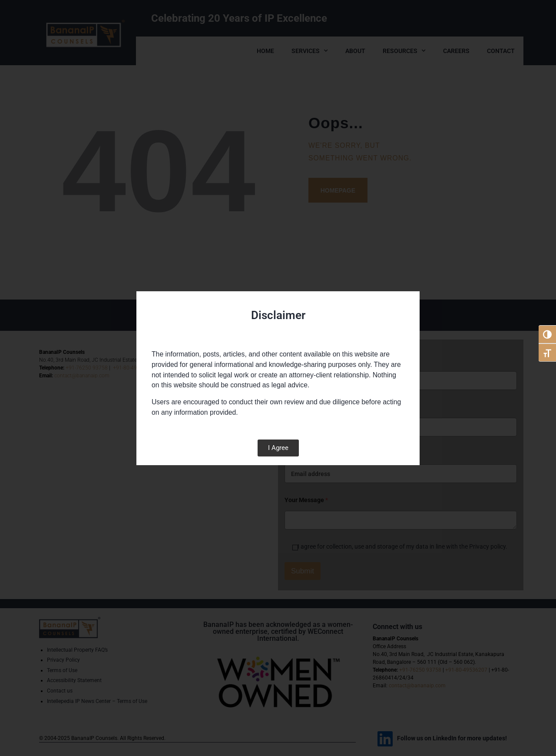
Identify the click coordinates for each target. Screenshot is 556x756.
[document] (278, 378)
